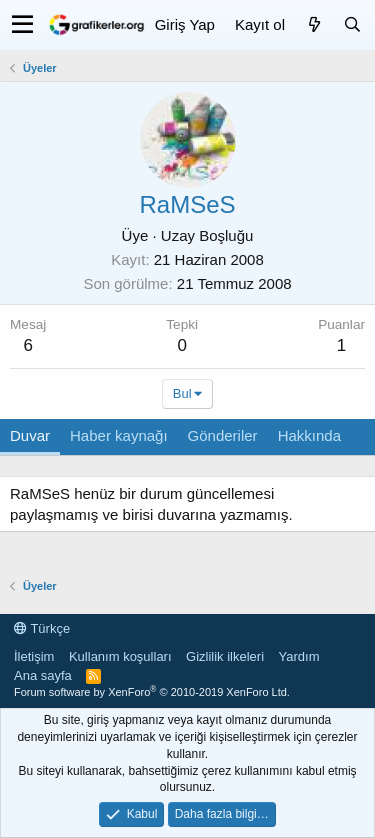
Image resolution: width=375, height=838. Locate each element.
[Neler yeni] (314, 24)
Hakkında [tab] (309, 435)
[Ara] (352, 24)
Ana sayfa (43, 675)
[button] (22, 25)
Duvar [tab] (30, 435)
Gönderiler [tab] (223, 435)
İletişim (34, 656)
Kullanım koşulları (120, 656)
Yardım (299, 656)
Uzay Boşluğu (207, 235)
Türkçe (42, 628)
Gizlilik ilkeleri (225, 656)
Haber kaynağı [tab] (119, 435)
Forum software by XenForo (152, 692)
